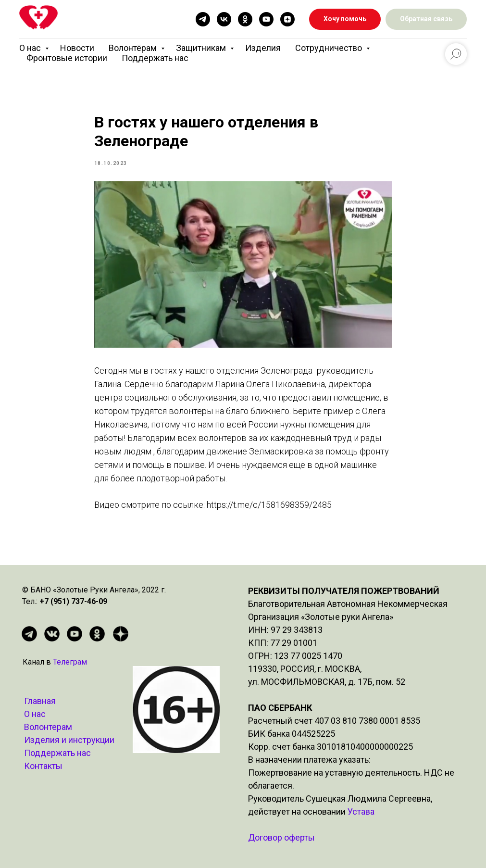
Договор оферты (281, 837)
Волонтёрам (134, 48)
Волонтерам (48, 727)
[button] (426, 19)
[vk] (224, 19)
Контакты (43, 766)
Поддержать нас (155, 58)
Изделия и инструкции (69, 740)
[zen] (287, 19)
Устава (361, 811)
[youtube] (266, 19)
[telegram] (203, 19)
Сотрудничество (330, 48)
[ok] (245, 19)
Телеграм (70, 662)
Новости (77, 48)
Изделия (263, 48)
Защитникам (202, 48)
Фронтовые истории (67, 58)
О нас (31, 48)
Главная (40, 701)
